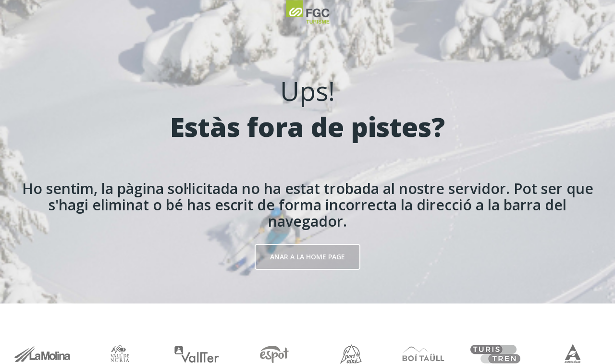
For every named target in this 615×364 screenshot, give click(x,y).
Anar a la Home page (307, 257)
